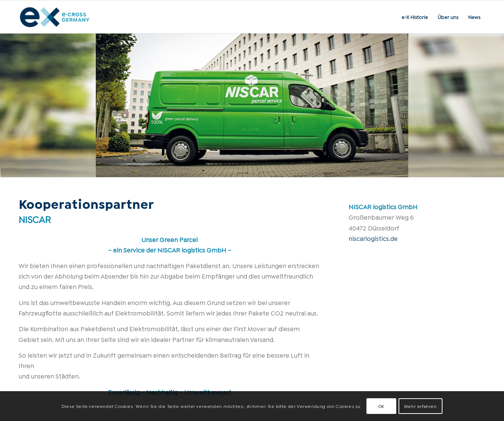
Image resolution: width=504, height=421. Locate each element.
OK (381, 406)
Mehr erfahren (420, 406)
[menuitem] (415, 17)
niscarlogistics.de (373, 238)
